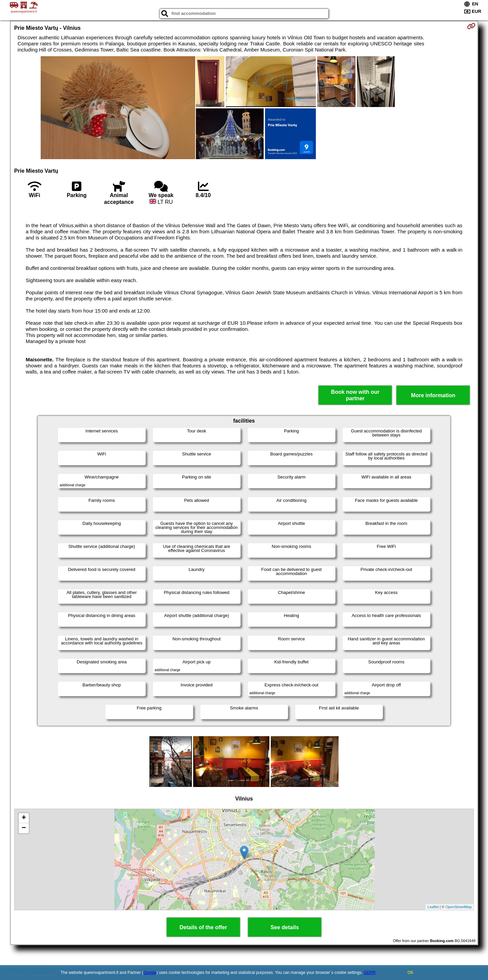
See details (285, 927)
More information (433, 395)
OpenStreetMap (459, 907)
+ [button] (24, 818)
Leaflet (433, 907)
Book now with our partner (355, 395)
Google (150, 973)
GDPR (370, 973)
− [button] (24, 828)
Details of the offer (203, 927)
